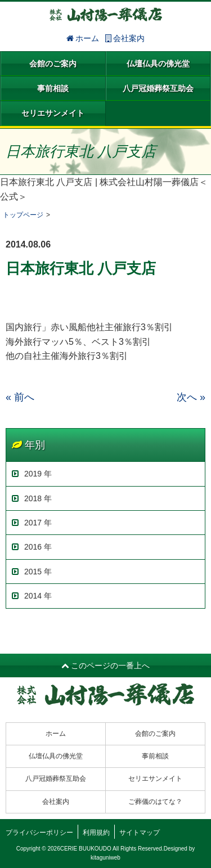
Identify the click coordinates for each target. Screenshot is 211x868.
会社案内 (125, 38)
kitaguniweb (105, 858)
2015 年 (32, 572)
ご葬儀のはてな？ (155, 802)
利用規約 (96, 833)
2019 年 (32, 474)
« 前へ (20, 397)
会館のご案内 (53, 64)
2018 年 (32, 498)
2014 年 (32, 596)
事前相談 (53, 88)
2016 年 (32, 547)
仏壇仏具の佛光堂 (158, 64)
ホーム (83, 38)
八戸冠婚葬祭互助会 (158, 88)
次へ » (191, 397)
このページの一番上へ (106, 665)
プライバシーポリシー (39, 833)
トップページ (23, 215)
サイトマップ (140, 833)
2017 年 (32, 523)
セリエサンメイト (53, 113)
